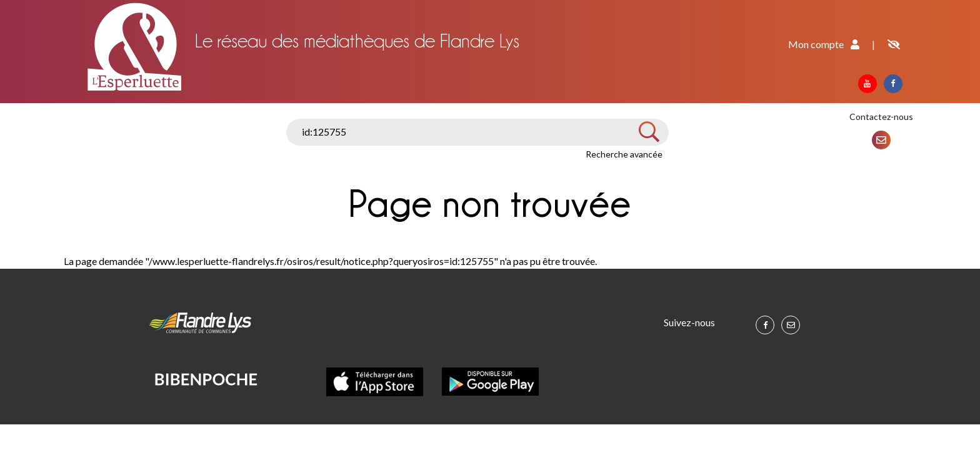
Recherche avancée (624, 154)
